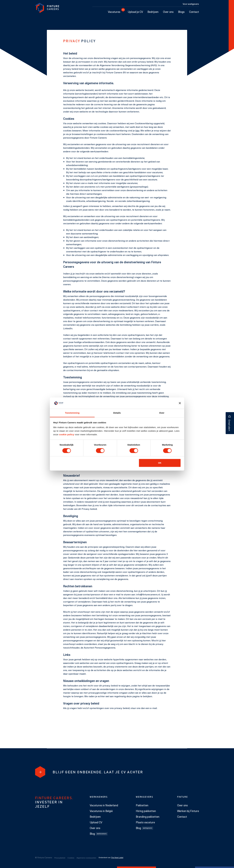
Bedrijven (153, 12)
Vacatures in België (101, 811)
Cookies (71, 858)
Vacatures (115, 12)
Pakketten (142, 805)
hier (137, 130)
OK (160, 463)
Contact (194, 12)
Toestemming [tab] (72, 413)
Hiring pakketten (146, 811)
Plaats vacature (145, 822)
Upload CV (96, 822)
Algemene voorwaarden (86, 858)
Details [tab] (117, 413)
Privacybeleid (60, 858)
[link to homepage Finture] (47, 8)
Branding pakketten (148, 817)
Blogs (181, 12)
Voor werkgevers (191, 4)
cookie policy (66, 434)
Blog (99, 834)
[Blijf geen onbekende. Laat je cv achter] (40, 772)
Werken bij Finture (188, 811)
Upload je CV (135, 12)
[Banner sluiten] (180, 403)
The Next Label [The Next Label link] (117, 857)
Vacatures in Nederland (104, 805)
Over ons (168, 12)
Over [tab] (162, 413)
